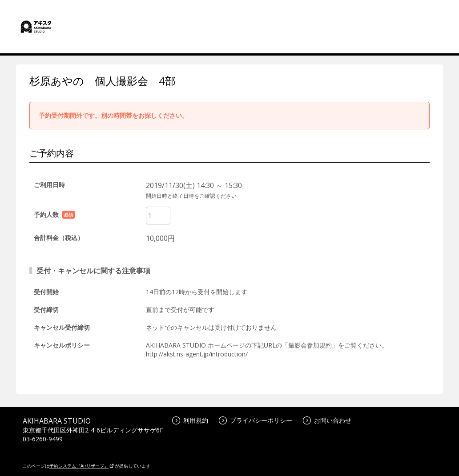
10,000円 (160, 238)
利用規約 (190, 420)
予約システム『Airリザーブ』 (82, 466)
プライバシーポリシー (256, 420)
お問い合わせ (327, 420)
